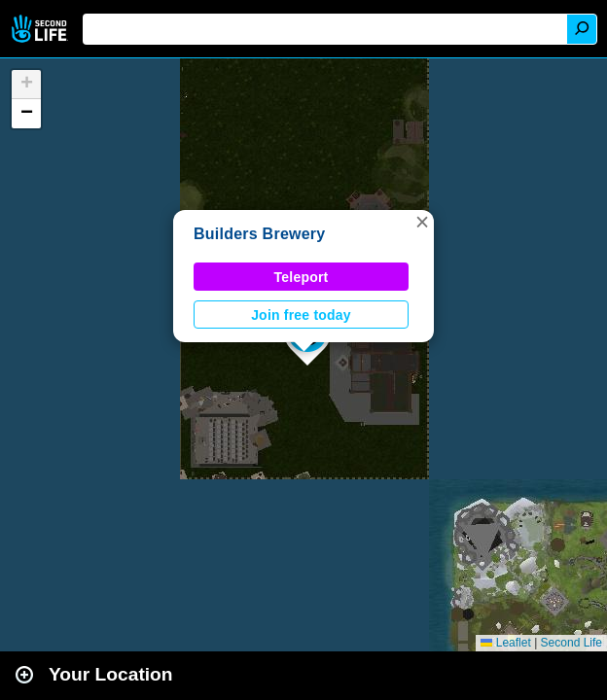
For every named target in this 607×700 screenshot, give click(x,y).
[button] (422, 222)
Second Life (41, 29)
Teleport (302, 277)
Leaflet (505, 643)
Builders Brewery (259, 234)
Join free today (301, 315)
